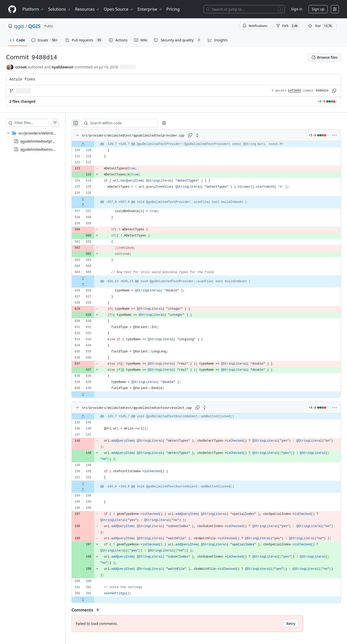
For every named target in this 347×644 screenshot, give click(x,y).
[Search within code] (128, 123)
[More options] (335, 135)
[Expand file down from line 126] (93, 199)
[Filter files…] (37, 123)
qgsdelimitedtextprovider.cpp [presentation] (45, 141)
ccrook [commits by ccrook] (21, 67)
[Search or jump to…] (244, 9)
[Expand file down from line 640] (93, 394)
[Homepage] (12, 9)
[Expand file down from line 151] (93, 484)
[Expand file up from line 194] (93, 490)
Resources (87, 9)
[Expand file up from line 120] (93, 144)
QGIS (34, 26)
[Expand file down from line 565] (93, 278)
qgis (19, 26)
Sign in (297, 9)
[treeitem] (38, 141)
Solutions (60, 9)
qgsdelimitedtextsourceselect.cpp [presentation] (48, 149)
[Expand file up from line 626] (93, 284)
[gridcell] (211, 144)
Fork (288, 26)
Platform (33, 9)
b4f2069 (295, 91)
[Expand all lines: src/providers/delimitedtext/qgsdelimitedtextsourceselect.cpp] (211, 408)
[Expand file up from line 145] (93, 416)
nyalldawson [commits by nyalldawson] (63, 67)
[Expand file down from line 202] (93, 606)
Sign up (318, 9)
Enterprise (150, 9)
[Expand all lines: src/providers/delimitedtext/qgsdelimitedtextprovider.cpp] (207, 135)
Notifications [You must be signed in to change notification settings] (255, 26)
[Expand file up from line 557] (93, 205)
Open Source (119, 9)
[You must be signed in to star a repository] (321, 26)
